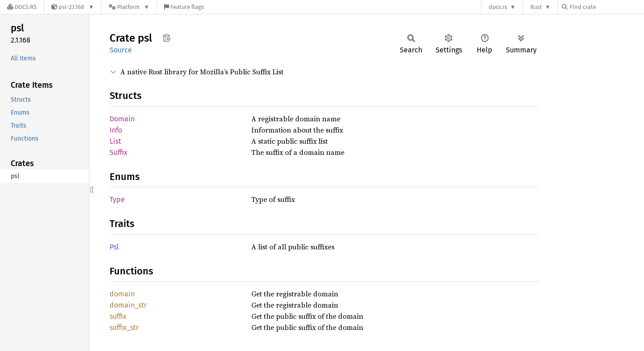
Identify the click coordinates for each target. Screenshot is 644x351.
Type (117, 199)
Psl (114, 247)
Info (116, 130)
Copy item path (167, 38)
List (115, 141)
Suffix (119, 152)
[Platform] (129, 7)
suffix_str (124, 327)
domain (122, 294)
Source (121, 50)
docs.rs (498, 7)
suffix (118, 316)
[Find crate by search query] (606, 7)
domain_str (128, 305)
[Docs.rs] (22, 7)
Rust (536, 7)
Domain (122, 119)
